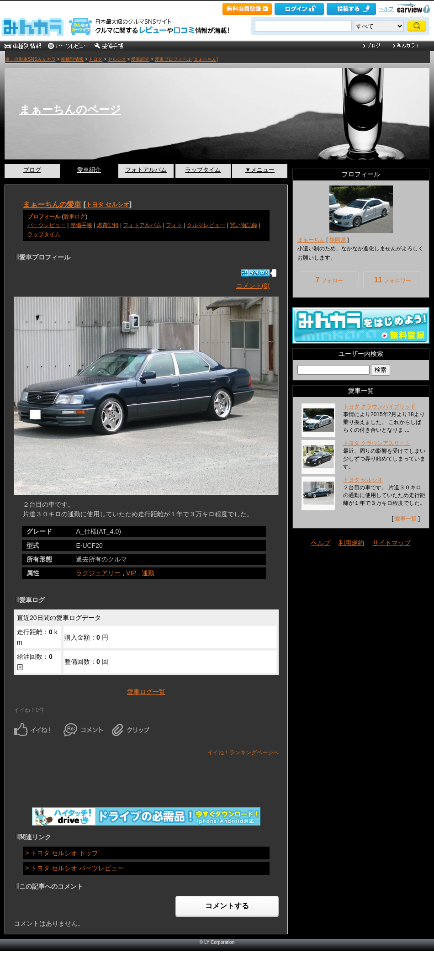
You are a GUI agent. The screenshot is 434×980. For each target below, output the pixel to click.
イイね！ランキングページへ (243, 752)
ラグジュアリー (98, 573)
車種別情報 (72, 59)
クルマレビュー (206, 225)
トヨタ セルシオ (108, 204)
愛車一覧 (406, 519)
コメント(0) (253, 286)
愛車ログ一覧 (146, 692)
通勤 (148, 573)
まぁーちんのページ (70, 109)
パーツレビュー (47, 225)
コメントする (227, 906)
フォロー (329, 280)
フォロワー (393, 280)
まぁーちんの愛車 (52, 204)
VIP (131, 573)
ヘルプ (386, 9)
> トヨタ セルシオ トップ (62, 853)
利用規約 (351, 543)
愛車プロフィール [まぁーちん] (186, 59)
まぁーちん (311, 240)
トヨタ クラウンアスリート (377, 443)
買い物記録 (243, 225)
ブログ (32, 170)
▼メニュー (260, 170)
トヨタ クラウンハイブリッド (379, 407)
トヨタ (95, 59)
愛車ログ (74, 217)
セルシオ (117, 59)
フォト (174, 225)
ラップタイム (203, 170)
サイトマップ (392, 543)
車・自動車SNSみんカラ (30, 59)
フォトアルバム (146, 170)
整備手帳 (81, 225)
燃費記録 (108, 225)
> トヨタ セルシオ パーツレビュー (74, 868)
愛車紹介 (140, 59)
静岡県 (338, 240)
